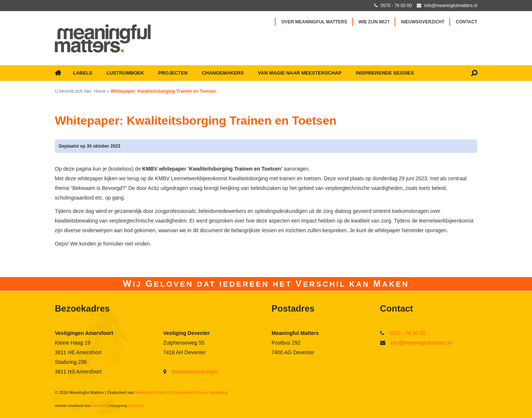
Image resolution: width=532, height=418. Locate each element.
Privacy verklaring (211, 392)
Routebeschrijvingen (195, 372)
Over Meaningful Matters (314, 22)
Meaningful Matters (152, 392)
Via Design (136, 406)
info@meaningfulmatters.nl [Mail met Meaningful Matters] (451, 6)
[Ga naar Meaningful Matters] (103, 38)
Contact (466, 22)
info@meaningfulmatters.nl (421, 343)
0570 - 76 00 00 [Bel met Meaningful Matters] (396, 6)
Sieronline (99, 406)
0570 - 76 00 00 (407, 333)
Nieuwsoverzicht (423, 22)
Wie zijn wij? (374, 22)
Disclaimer (182, 392)
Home (100, 91)
